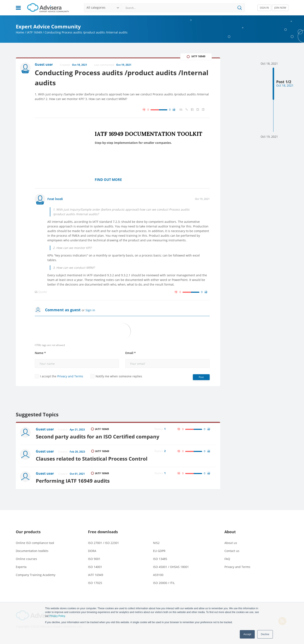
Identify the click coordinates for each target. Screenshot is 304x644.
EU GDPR (159, 551)
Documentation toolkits (32, 551)
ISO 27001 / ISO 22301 (103, 543)
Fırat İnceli (55, 199)
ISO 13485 (160, 559)
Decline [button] (265, 634)
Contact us (232, 551)
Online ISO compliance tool (35, 543)
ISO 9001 (94, 559)
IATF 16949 (34, 32)
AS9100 (158, 575)
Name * (40, 353)
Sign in (90, 310)
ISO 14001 (95, 567)
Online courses (26, 559)
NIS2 (156, 543)
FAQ (227, 559)
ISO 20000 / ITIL (164, 583)
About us (231, 543)
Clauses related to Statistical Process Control (92, 459)
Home (20, 32)
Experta (21, 567)
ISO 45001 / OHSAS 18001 (171, 567)
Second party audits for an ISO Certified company (98, 436)
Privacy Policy (57, 616)
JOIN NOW (280, 8)
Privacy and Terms (70, 376)
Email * (131, 353)
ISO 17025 (95, 583)
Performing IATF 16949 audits (73, 481)
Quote (41, 292)
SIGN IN (264, 8)
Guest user (45, 429)
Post (201, 377)
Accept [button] (247, 634)
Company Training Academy (36, 575)
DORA (92, 551)
